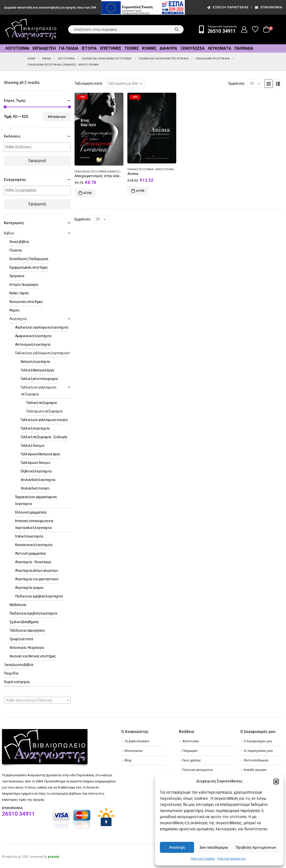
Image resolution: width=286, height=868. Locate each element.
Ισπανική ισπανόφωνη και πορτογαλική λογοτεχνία (34, 524)
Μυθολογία (18, 605)
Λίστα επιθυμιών (256, 760)
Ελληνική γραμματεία (31, 512)
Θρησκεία (17, 276)
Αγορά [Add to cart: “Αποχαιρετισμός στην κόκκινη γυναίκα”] (88, 193)
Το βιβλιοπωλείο (137, 741)
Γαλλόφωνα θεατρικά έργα (40, 454)
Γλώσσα (16, 250)
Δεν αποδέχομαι (214, 847)
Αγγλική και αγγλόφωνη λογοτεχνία (42, 327)
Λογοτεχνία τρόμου (29, 588)
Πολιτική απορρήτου (231, 859)
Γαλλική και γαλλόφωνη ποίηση (44, 420)
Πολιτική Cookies (203, 859)
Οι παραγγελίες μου (258, 751)
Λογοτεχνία (17, 48)
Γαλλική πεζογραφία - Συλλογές (44, 437)
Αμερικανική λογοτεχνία (33, 336)
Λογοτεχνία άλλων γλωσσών (37, 571)
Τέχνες (132, 48)
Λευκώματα (220, 48)
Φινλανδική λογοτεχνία (38, 480)
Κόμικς (149, 48)
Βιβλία (9, 233)
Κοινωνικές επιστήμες (26, 302)
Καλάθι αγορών (255, 770)
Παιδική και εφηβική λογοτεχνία (39, 596)
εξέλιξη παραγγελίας (227, 7)
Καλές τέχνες (19, 293)
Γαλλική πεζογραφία (42, 403)
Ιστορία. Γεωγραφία (24, 285)
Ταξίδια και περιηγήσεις (27, 630)
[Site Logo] (31, 29)
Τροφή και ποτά (21, 639)
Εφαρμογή (37, 161)
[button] (276, 781)
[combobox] (37, 700)
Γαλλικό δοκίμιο (33, 445)
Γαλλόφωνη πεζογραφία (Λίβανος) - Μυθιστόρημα (107, 172)
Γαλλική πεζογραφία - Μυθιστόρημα (150, 169)
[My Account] (244, 29)
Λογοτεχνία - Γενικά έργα (33, 562)
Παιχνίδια (244, 48)
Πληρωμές (190, 751)
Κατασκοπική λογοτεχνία (34, 545)
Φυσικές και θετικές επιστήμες (33, 656)
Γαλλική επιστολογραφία (39, 379)
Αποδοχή (177, 847)
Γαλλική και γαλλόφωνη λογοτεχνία (42, 353)
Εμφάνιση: (237, 83)
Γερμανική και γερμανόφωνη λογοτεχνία (36, 500)
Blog (128, 760)
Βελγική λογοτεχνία (35, 362)
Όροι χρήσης (192, 760)
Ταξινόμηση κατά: (89, 83)
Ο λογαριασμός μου (258, 741)
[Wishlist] (255, 29)
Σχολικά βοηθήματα (24, 622)
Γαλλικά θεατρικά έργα (37, 370)
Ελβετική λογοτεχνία (36, 471)
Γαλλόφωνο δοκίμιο (36, 463)
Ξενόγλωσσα (192, 48)
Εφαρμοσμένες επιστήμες (29, 267)
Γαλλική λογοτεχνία (35, 428)
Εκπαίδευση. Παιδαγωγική (29, 259)
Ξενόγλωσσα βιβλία (19, 665)
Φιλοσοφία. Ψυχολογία (27, 648)
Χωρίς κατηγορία (17, 682)
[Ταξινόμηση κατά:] (125, 84)
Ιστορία (89, 48)
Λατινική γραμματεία (30, 553)
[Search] (177, 29)
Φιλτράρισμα (57, 117)
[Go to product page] (99, 129)
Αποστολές (191, 741)
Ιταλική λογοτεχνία (29, 536)
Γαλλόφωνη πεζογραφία (44, 411)
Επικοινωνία (268, 7)
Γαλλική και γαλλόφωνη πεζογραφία (38, 391)
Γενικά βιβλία (19, 242)
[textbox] (38, 147)
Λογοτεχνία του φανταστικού (37, 579)
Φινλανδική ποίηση (35, 488)
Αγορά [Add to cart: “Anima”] (140, 191)
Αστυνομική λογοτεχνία (33, 344)
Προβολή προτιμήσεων (256, 847)
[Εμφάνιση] (255, 84)
